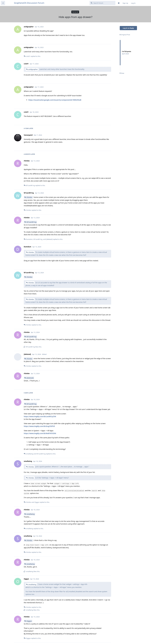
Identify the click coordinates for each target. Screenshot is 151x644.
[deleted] (30, 378)
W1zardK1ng (31, 222)
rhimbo (29, 197)
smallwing (31, 514)
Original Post (125, 35)
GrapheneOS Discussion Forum (29, 3)
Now (122, 73)
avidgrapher (33, 69)
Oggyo (29, 621)
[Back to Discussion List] (3, 3)
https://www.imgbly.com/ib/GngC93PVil (39, 426)
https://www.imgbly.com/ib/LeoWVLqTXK (40, 416)
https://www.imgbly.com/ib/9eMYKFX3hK (40, 433)
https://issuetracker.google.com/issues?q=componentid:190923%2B (55, 100)
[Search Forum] (102, 3)
